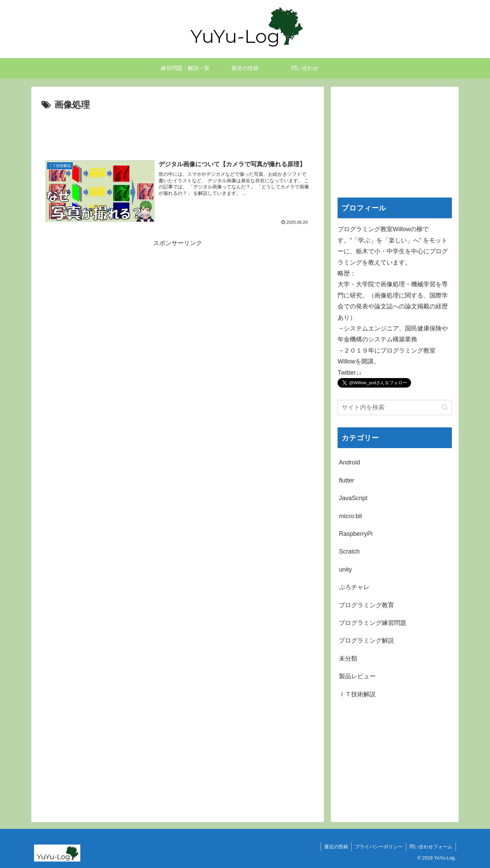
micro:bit (350, 516)
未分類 (348, 659)
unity (345, 569)
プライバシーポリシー (378, 847)
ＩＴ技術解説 (357, 694)
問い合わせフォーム (431, 847)
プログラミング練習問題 (373, 623)
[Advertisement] (178, 132)
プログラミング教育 (366, 605)
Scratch (349, 551)
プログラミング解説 (366, 641)
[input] (395, 407)
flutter (347, 480)
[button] (445, 407)
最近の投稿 (336, 847)
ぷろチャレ (354, 587)
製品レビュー (357, 676)
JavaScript (353, 498)
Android (349, 462)
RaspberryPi (356, 534)
